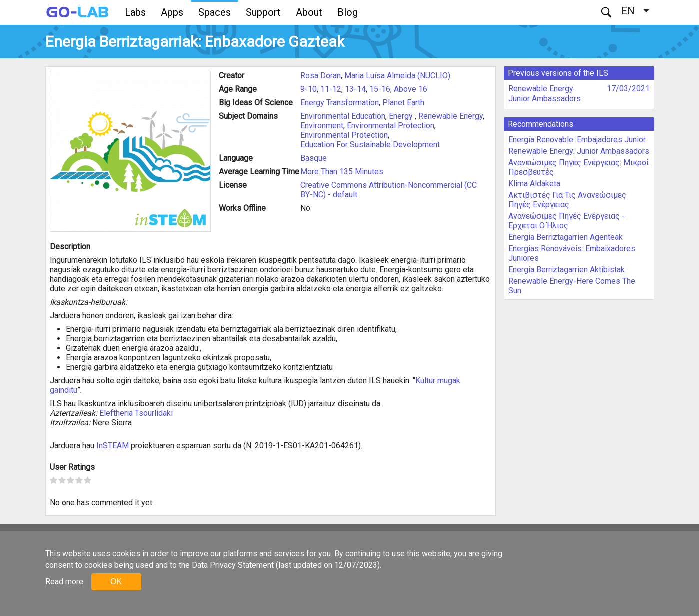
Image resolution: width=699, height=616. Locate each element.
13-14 (355, 89)
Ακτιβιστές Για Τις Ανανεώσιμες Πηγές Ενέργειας (567, 200)
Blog (348, 12)
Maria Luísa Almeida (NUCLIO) (397, 76)
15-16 (380, 89)
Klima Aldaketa (534, 184)
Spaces (215, 12)
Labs (135, 12)
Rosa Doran (321, 76)
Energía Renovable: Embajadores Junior (577, 140)
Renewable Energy (450, 116)
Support (263, 12)
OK (116, 581)
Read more (64, 581)
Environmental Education (343, 116)
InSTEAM (113, 445)
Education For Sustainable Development (370, 145)
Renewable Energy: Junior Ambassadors (544, 94)
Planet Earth (403, 103)
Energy (402, 116)
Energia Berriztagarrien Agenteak (565, 237)
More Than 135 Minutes (342, 172)
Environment (322, 126)
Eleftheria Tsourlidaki (136, 413)
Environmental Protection (390, 126)
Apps (172, 12)
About (309, 12)
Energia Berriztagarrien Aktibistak (566, 270)
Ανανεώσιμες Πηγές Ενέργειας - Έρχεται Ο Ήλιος (566, 221)
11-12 (331, 89)
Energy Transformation (340, 103)
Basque (314, 158)
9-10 (309, 89)
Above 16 (410, 89)
